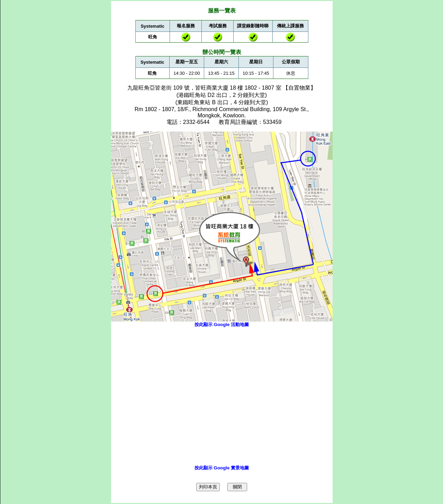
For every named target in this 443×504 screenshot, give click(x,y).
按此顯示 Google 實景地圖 (222, 468)
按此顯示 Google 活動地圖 (222, 325)
